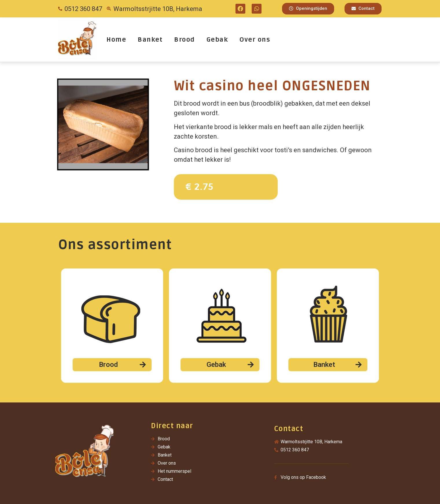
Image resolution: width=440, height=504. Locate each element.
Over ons (255, 40)
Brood (185, 40)
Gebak (217, 40)
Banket (150, 40)
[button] (308, 9)
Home (116, 40)
